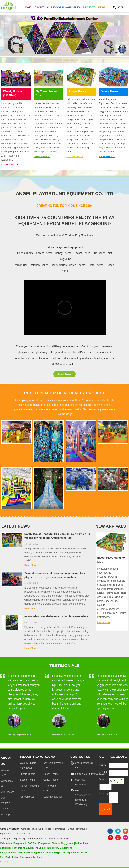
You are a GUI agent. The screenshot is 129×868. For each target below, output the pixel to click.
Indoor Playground (65, 8)
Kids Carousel (28, 797)
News (102, 8)
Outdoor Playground (32, 829)
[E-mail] (118, 773)
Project (89, 8)
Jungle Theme (77, 91)
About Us (41, 8)
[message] (113, 797)
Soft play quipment (53, 797)
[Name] (118, 766)
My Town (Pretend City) (47, 93)
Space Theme (28, 780)
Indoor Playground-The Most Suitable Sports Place (56, 617)
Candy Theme (51, 780)
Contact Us (32, 17)
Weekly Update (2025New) (13, 93)
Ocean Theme (110, 91)
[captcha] (105, 787)
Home (28, 8)
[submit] (106, 809)
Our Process (7, 792)
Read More (64, 374)
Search (122, 8)
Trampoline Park (23, 834)
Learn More (104, 622)
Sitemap (5, 815)
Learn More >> (10, 165)
